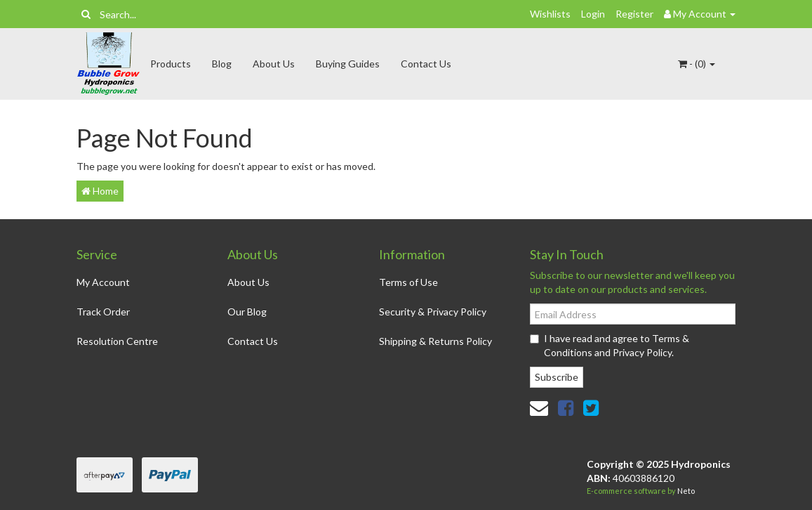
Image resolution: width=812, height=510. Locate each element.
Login (593, 14)
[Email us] (539, 407)
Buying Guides (348, 64)
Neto (686, 491)
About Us (274, 64)
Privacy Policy (642, 352)
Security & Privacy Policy (433, 312)
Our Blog (247, 312)
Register (634, 14)
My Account (103, 282)
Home (100, 191)
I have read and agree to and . (610, 345)
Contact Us (426, 64)
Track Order (103, 312)
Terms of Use (408, 282)
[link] (566, 407)
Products (171, 64)
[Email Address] (633, 314)
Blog (222, 64)
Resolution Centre (117, 341)
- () (697, 64)
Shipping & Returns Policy (435, 341)
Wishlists (550, 14)
